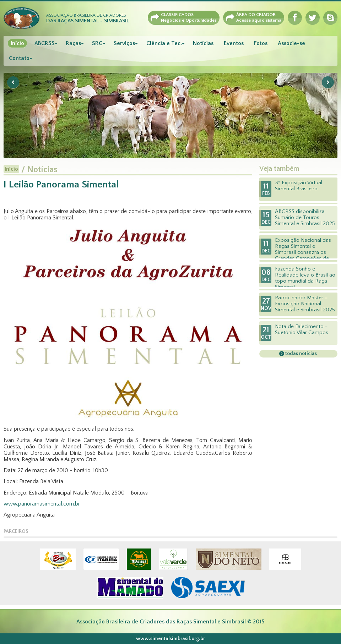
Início (17, 43)
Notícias (203, 43)
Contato (19, 58)
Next (328, 82)
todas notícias (301, 354)
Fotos (261, 43)
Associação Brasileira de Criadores (88, 18)
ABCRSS (45, 43)
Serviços (124, 43)
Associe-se (291, 43)
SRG (97, 43)
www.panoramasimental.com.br (42, 504)
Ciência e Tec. (164, 43)
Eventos (234, 43)
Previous (13, 82)
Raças (73, 43)
